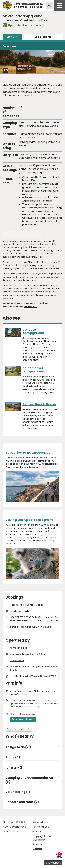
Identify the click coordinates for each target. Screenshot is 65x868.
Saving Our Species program (29, 520)
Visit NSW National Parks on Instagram (13, 863)
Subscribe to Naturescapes (28, 452)
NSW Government (14, 827)
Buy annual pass (23, 719)
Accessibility (40, 822)
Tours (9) (13, 757)
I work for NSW (12, 831)
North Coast (16, 694)
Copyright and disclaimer (42, 838)
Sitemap (38, 844)
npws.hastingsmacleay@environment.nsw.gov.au (34, 668)
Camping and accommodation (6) (29, 780)
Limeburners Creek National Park (31, 691)
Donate (38, 849)
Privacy (37, 831)
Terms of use (41, 827)
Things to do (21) (18, 747)
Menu (10, 37)
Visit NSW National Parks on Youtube (21, 863)
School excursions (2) (22, 802)
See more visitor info (19, 729)
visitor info (31, 307)
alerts (43, 37)
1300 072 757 (17, 617)
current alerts (35, 25)
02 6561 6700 (17, 660)
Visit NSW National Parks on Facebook (6, 863)
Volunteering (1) (18, 792)
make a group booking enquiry (39, 171)
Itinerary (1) (15, 768)
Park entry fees (28, 155)
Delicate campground (33, 331)
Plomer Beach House (39, 404)
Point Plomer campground (33, 370)
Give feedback (53, 863)
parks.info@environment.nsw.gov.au (30, 627)
